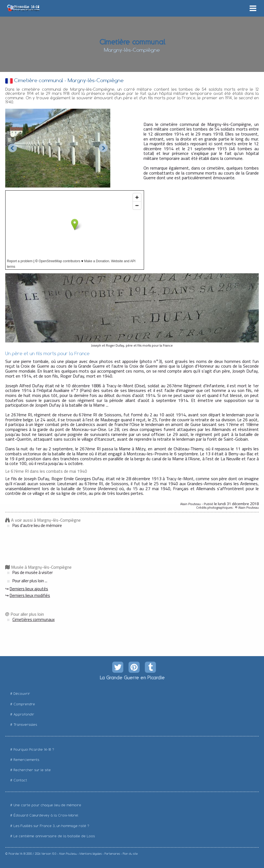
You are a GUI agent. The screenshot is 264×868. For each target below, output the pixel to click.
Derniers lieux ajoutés (29, 589)
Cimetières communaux (34, 619)
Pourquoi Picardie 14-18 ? (34, 749)
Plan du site (130, 854)
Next (103, 148)
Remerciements (26, 760)
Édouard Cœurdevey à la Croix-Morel (46, 815)
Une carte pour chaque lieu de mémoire (47, 805)
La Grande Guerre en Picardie (132, 677)
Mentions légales (91, 854)
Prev (12, 148)
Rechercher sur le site (32, 770)
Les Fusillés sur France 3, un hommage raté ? (51, 826)
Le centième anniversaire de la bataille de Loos (54, 836)
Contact (20, 780)
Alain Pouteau (68, 854)
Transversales (25, 725)
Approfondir (24, 714)
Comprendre (24, 704)
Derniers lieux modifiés (30, 595)
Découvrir (22, 694)
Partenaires (112, 854)
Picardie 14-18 (17, 854)
